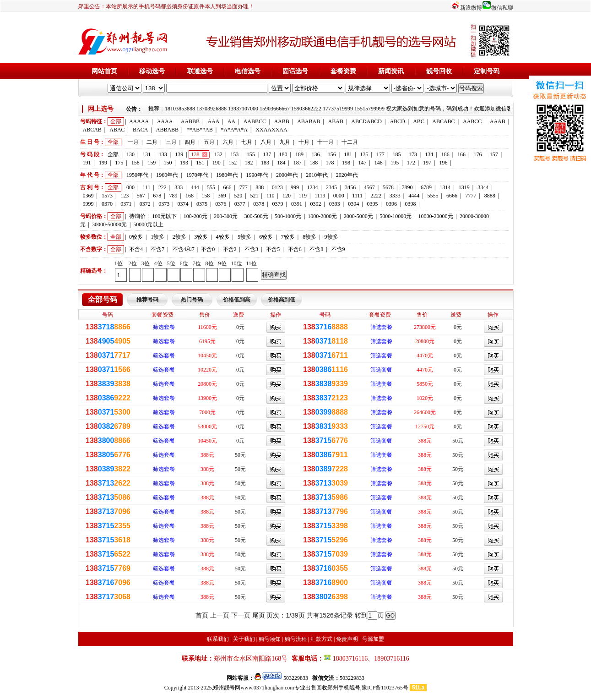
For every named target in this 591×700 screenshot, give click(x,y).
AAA (213, 121)
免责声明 (347, 639)
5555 (433, 196)
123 (125, 196)
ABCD (397, 121)
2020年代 (347, 175)
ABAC (117, 130)
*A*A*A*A (234, 130)
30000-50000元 (109, 224)
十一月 (325, 142)
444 (195, 187)
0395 (373, 204)
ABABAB (309, 121)
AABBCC (255, 121)
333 (179, 187)
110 (271, 196)
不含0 (208, 249)
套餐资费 (343, 71)
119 (303, 196)
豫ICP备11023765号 (385, 688)
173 (413, 154)
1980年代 (227, 175)
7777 (471, 196)
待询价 (137, 216)
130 (130, 154)
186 (445, 154)
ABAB (336, 121)
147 (362, 163)
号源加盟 (373, 639)
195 (395, 163)
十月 (304, 142)
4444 (414, 196)
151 (200, 163)
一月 (133, 142)
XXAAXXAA (271, 130)
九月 (285, 142)
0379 (278, 204)
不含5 (273, 249)
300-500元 (256, 216)
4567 (369, 187)
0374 (183, 204)
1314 (445, 187)
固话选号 (295, 71)
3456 (350, 187)
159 (152, 163)
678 (157, 196)
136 (315, 154)
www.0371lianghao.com (267, 688)
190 (217, 163)
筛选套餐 (164, 327)
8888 (490, 196)
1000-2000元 (322, 216)
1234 (312, 187)
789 (174, 196)
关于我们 (244, 639)
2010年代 (317, 175)
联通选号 (200, 71)
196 (443, 163)
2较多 (179, 237)
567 (141, 196)
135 (364, 154)
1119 (320, 196)
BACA (140, 130)
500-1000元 (288, 216)
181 (348, 154)
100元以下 (164, 216)
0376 (221, 204)
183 (265, 163)
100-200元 (195, 216)
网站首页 (104, 71)
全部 (116, 121)
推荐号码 (147, 300)
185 (396, 154)
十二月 (350, 142)
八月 (266, 142)
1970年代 (197, 175)
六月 (228, 142)
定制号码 (487, 71)
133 (163, 154)
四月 (190, 142)
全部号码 (103, 299)
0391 (297, 204)
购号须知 (270, 639)
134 (429, 154)
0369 (88, 196)
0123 (277, 187)
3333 (395, 196)
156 (332, 154)
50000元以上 (148, 224)
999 (295, 187)
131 (146, 154)
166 (461, 154)
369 (222, 196)
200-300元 (226, 216)
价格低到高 (237, 300)
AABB (281, 121)
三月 (171, 142)
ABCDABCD (366, 121)
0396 (391, 204)
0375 (202, 204)
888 (260, 187)
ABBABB (167, 130)
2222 (376, 196)
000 (130, 187)
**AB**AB (200, 130)
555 (211, 187)
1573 (107, 196)
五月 (209, 142)
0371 (126, 204)
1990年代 (257, 175)
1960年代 (167, 175)
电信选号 (248, 71)
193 (184, 163)
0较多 (136, 237)
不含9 (338, 249)
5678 (388, 187)
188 (314, 163)
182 (249, 163)
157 (494, 154)
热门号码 (192, 300)
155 (251, 154)
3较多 (201, 237)
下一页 (241, 615)
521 (255, 196)
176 (477, 154)
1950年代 (137, 175)
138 (195, 154)
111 (146, 187)
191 (87, 163)
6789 (426, 187)
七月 (247, 142)
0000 (339, 196)
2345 (331, 187)
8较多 (309, 237)
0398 (410, 204)
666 (227, 187)
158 (136, 163)
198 (346, 163)
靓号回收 (439, 71)
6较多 (266, 237)
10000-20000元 (436, 216)
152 (233, 163)
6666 (452, 196)
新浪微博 (471, 8)
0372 (145, 204)
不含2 (230, 249)
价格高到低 (282, 300)
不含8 (316, 249)
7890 (407, 187)
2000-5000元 (358, 216)
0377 (240, 204)
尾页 (259, 615)
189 (299, 154)
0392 (315, 204)
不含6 (295, 249)
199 (103, 163)
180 (283, 154)
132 (218, 154)
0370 (107, 204)
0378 (259, 204)
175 (119, 163)
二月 (152, 142)
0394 (353, 204)
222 (163, 187)
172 (411, 163)
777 (244, 187)
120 (287, 196)
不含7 (157, 249)
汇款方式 (321, 639)
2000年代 (287, 175)
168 (190, 196)
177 (380, 154)
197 (427, 163)
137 (267, 154)
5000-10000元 (396, 216)
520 (238, 196)
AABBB (190, 121)
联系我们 (218, 639)
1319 (464, 187)
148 (379, 163)
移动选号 (152, 71)
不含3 (251, 249)
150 (168, 163)
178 (330, 163)
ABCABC (443, 121)
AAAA (165, 121)
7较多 (288, 237)
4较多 (223, 237)
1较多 (157, 237)
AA (231, 121)
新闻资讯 (391, 71)
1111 (357, 196)
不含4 (136, 249)
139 (179, 154)
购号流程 (296, 639)
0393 (335, 204)
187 (298, 163)
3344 (483, 187)
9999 (88, 204)
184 (281, 163)
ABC (419, 121)
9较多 (331, 237)
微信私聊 (502, 8)
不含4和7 (184, 249)
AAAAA (139, 121)
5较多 (244, 237)
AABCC (472, 121)
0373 (164, 204)
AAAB (498, 121)
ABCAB (92, 130)
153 (234, 154)
